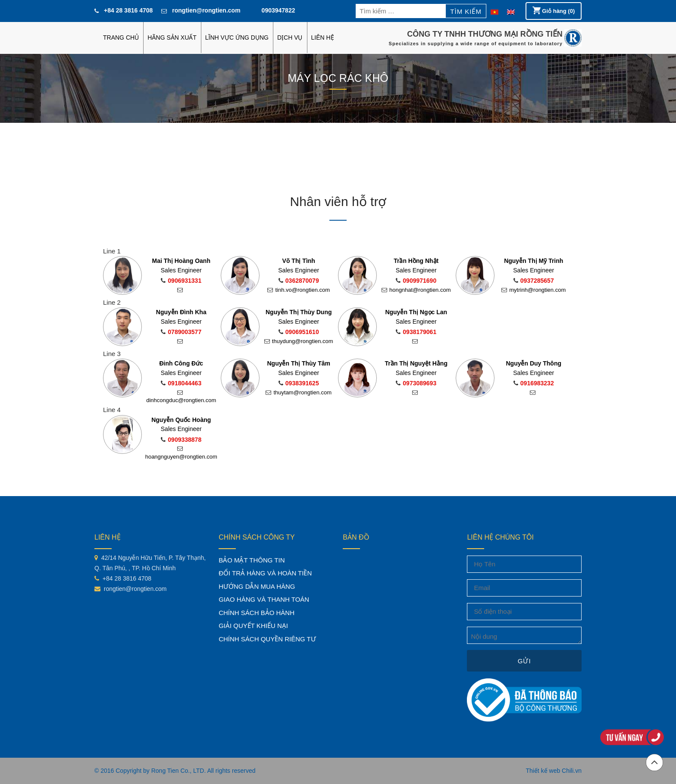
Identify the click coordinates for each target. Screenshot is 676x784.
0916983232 (534, 383)
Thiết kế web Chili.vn (554, 771)
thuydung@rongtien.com (299, 341)
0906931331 (181, 281)
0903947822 (279, 10)
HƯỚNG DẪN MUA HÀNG (257, 586)
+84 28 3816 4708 (128, 10)
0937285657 (534, 281)
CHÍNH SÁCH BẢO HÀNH (257, 613)
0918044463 (181, 383)
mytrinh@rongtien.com (534, 290)
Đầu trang (654, 762)
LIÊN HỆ (323, 37)
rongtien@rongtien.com (206, 10)
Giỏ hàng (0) (554, 10)
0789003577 (181, 332)
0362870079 (299, 281)
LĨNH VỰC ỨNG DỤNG (237, 37)
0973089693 (416, 383)
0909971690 (416, 281)
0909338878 (181, 440)
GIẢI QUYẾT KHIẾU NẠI (253, 626)
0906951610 (299, 332)
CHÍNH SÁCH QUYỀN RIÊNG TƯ (267, 639)
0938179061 (416, 332)
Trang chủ (121, 37)
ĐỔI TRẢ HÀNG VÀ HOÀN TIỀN (265, 573)
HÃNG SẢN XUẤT (172, 37)
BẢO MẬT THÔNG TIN (252, 560)
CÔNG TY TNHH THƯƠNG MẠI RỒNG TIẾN (485, 34)
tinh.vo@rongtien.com (299, 290)
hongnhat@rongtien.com (416, 290)
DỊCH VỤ (290, 37)
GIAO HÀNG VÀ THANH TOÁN (264, 599)
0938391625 (299, 383)
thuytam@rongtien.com (299, 392)
